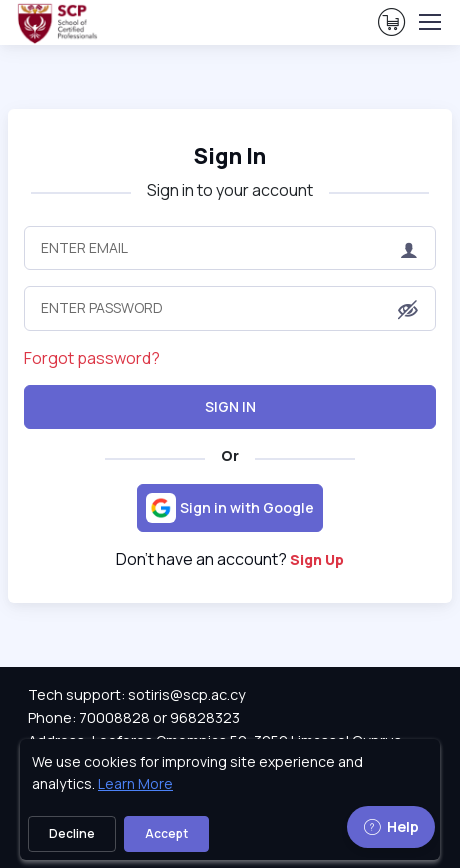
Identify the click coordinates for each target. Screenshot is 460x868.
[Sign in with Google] (230, 508)
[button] (408, 310)
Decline (72, 833)
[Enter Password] (230, 308)
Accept (166, 833)
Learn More (135, 783)
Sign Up (317, 559)
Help (391, 826)
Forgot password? (92, 358)
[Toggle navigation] (429, 22)
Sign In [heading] (230, 156)
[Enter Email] (230, 248)
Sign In (230, 406)
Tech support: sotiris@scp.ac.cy (137, 694)
